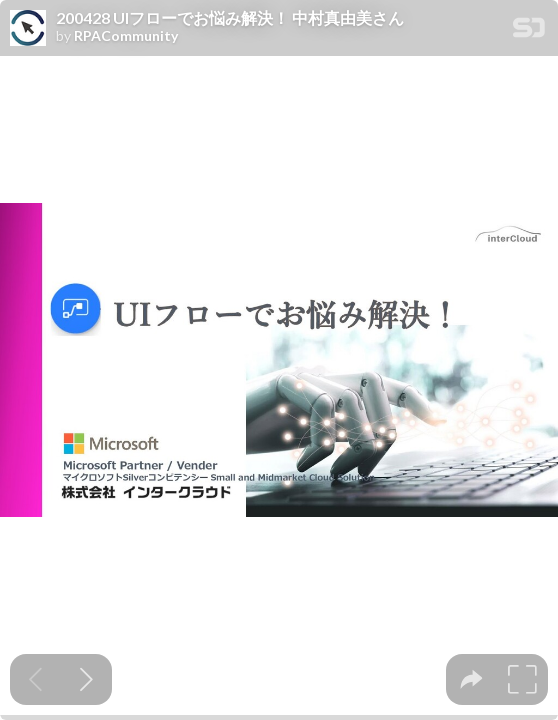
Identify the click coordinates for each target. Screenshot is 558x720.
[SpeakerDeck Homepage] (529, 31)
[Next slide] (86, 679)
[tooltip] (471, 679)
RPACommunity (126, 36)
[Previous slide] (35, 679)
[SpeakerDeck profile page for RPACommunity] (28, 29)
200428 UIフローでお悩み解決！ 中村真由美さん (230, 18)
